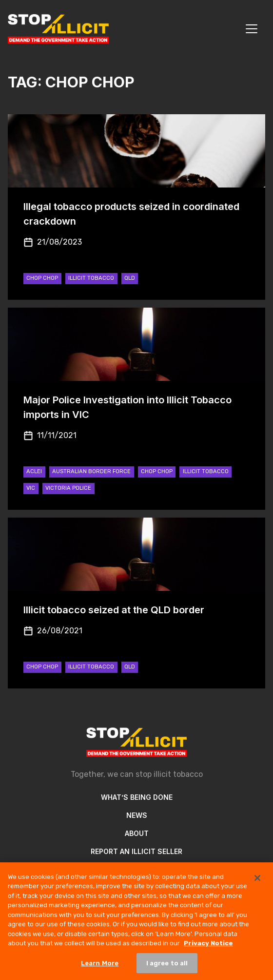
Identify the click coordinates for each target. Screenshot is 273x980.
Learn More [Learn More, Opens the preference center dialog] (100, 968)
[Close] (257, 882)
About (137, 833)
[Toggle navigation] (252, 29)
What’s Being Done (137, 797)
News (137, 815)
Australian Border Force (91, 471)
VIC (31, 488)
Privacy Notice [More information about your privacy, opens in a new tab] (208, 948)
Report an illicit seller (136, 851)
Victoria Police (68, 488)
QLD (130, 278)
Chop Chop (42, 278)
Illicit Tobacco (91, 278)
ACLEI (34, 471)
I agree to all (167, 968)
